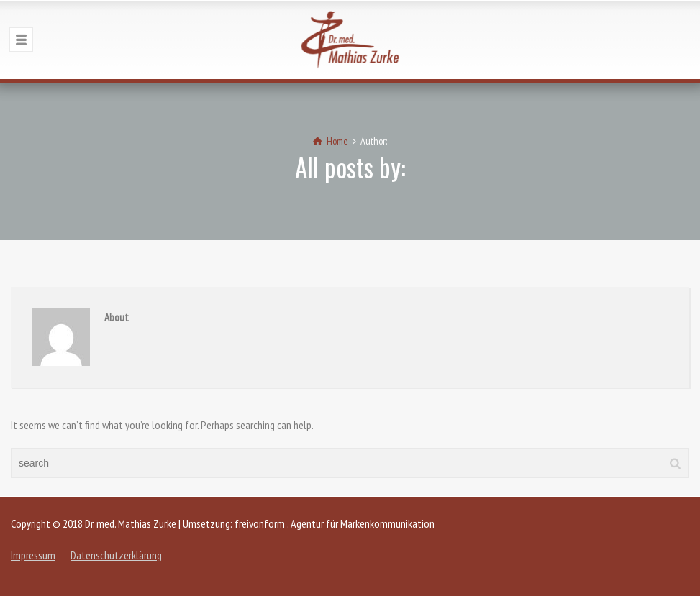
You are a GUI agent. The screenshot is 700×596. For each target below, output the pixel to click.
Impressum (33, 555)
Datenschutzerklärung (116, 555)
